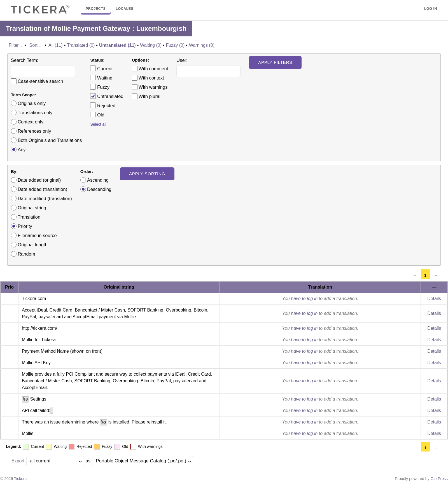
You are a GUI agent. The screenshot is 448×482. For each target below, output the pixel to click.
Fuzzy (100, 87)
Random (26, 254)
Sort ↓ (35, 45)
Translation (29, 217)
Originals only (32, 103)
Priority (25, 226)
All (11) (56, 45)
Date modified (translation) (45, 198)
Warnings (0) (202, 45)
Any (22, 149)
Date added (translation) (42, 189)
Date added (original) (39, 180)
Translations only (35, 113)
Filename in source (37, 235)
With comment (153, 69)
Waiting (101, 78)
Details (434, 299)
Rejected (103, 105)
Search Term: (25, 60)
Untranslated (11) (117, 45)
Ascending (98, 180)
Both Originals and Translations (50, 140)
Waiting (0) (151, 45)
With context (151, 78)
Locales (124, 9)
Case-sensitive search (40, 81)
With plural (150, 96)
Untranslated (107, 96)
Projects (96, 9)
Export (18, 461)
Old (97, 114)
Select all (98, 124)
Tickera (20, 479)
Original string (32, 208)
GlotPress (439, 479)
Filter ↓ (15, 45)
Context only (31, 122)
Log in (431, 9)
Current (101, 68)
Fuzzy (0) (175, 45)
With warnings (153, 87)
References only (34, 131)
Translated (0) (81, 45)
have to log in (304, 299)
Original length (32, 245)
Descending (99, 189)
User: (182, 60)
